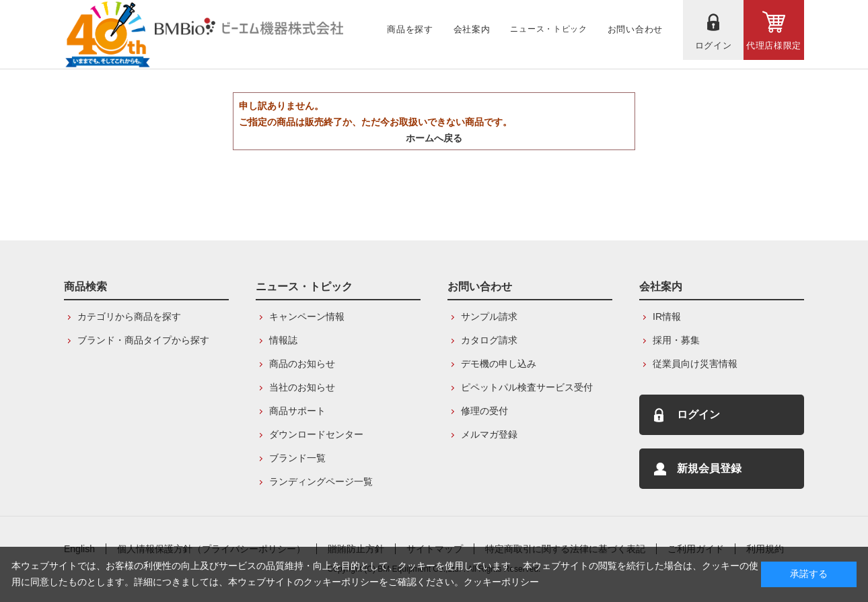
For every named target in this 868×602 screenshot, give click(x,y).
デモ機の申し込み (499, 364)
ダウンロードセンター (316, 434)
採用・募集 (676, 340)
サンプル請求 (489, 316)
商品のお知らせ (302, 364)
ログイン (698, 414)
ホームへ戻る (434, 138)
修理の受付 (484, 411)
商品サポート (297, 411)
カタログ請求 (489, 340)
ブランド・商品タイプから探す (143, 340)
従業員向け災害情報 (695, 364)
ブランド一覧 (297, 458)
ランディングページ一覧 (321, 481)
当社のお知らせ (302, 387)
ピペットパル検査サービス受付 (527, 387)
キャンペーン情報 (307, 316)
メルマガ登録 (489, 434)
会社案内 (661, 287)
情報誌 (283, 340)
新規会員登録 (709, 468)
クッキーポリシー (501, 582)
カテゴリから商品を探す (129, 316)
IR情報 (667, 316)
